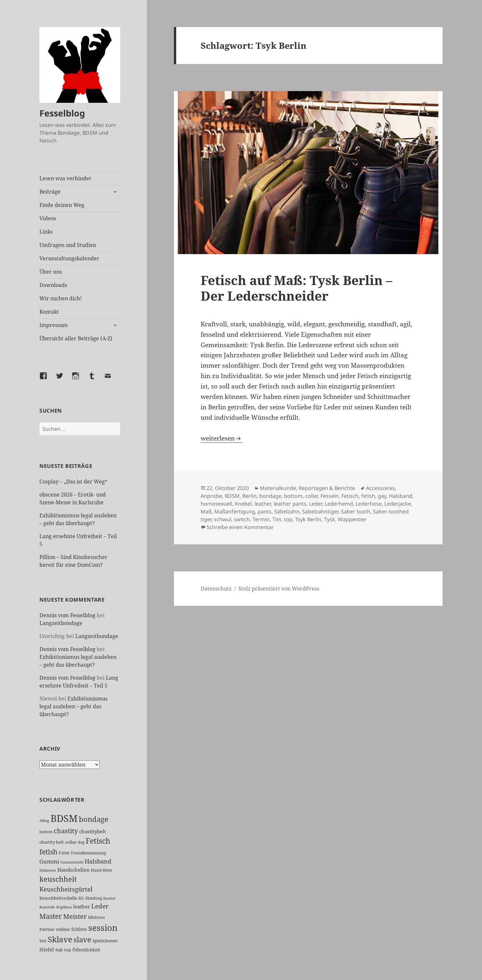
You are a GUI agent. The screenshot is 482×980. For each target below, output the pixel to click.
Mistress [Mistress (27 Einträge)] (96, 917)
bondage (270, 496)
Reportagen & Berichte (327, 488)
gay (382, 496)
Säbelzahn (287, 511)
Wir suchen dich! (61, 298)
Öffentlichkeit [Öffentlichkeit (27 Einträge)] (86, 950)
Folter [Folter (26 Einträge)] (64, 853)
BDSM (232, 496)
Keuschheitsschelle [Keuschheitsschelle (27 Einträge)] (58, 898)
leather (263, 504)
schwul (223, 519)
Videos (48, 218)
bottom (293, 496)
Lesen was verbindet (65, 178)
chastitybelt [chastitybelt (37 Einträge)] (92, 831)
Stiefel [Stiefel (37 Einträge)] (47, 949)
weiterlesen (222, 438)
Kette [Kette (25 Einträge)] (107, 870)
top (288, 519)
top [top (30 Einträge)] (68, 950)
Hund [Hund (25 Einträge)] (96, 870)
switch (242, 519)
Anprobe (211, 496)
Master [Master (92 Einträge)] (51, 916)
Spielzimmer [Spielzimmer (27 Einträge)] (105, 941)
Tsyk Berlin (308, 519)
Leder (316, 504)
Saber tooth (356, 511)
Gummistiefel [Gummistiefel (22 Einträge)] (72, 862)
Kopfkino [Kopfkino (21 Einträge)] (64, 907)
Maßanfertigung (235, 511)
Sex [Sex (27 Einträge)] (43, 941)
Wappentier (352, 519)
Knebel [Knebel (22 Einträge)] (109, 898)
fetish (368, 496)
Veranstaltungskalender (69, 258)
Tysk (330, 519)
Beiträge (50, 192)
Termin (261, 519)
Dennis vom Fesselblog (67, 615)
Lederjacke (398, 504)
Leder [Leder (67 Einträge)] (100, 906)
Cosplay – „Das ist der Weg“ (73, 482)
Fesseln (330, 496)
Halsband (401, 496)
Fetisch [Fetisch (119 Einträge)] (98, 841)
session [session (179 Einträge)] (103, 928)
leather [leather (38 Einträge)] (82, 906)
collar (312, 496)
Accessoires (381, 488)
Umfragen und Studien (68, 245)
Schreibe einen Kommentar (240, 527)
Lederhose (369, 504)
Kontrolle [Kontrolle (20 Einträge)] (47, 907)
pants (265, 511)
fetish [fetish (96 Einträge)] (48, 852)
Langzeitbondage (61, 623)
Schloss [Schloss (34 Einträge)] (79, 929)
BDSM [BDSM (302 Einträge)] (64, 818)
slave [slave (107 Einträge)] (82, 939)
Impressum (54, 325)
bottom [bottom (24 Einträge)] (46, 832)
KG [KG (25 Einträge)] (81, 898)
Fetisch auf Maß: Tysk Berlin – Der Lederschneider (297, 288)
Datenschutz (216, 589)
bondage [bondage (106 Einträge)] (94, 819)
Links (46, 232)
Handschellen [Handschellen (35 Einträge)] (73, 870)
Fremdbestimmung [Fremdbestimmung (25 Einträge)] (88, 853)
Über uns (51, 272)
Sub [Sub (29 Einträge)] (59, 950)
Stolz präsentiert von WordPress (279, 589)
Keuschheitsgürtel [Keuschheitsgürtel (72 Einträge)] (66, 889)
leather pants (290, 504)
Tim (277, 519)
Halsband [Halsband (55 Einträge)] (98, 861)
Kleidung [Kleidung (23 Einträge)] (94, 898)
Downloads (53, 285)
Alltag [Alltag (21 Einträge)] (44, 820)
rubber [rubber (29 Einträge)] (63, 929)
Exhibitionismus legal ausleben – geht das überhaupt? (73, 706)
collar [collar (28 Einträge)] (71, 842)
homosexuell (216, 504)
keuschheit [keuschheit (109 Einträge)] (58, 879)
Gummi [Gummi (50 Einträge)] (49, 861)
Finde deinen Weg (62, 205)
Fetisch (350, 496)
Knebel (243, 504)
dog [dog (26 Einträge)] (81, 842)
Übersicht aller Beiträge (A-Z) (76, 338)
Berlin (249, 496)
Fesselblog (62, 113)
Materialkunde (278, 488)
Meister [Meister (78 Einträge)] (75, 916)
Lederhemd (339, 504)
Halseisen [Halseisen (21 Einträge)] (48, 870)
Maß (206, 511)
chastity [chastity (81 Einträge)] (66, 831)
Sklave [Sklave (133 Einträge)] (60, 939)
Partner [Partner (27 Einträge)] (47, 929)
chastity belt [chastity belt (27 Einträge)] (52, 842)
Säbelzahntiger (320, 511)
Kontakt (49, 312)
